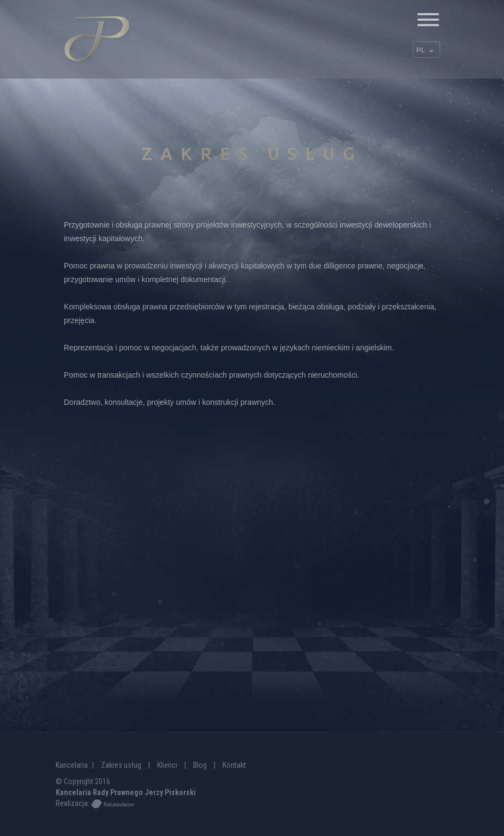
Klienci (167, 765)
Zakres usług (121, 765)
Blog (200, 765)
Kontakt (234, 765)
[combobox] (427, 50)
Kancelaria (72, 765)
